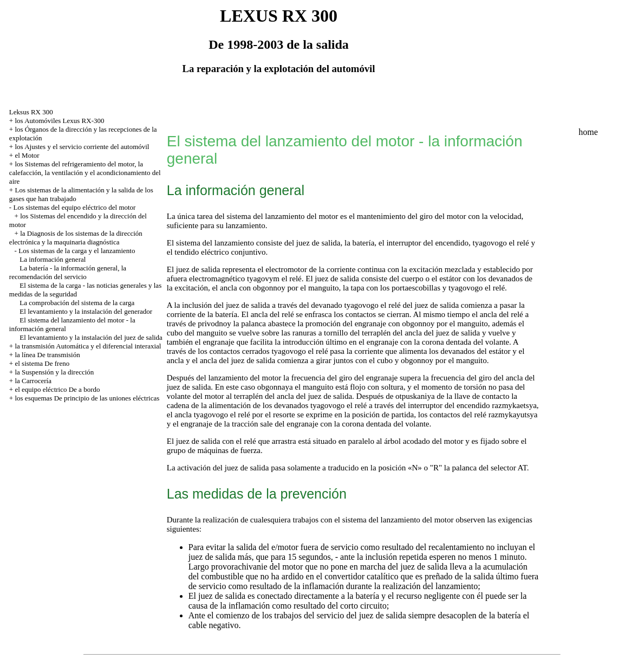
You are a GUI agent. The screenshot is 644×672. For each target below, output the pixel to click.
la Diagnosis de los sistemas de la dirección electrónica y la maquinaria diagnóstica (76, 238)
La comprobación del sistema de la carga (77, 303)
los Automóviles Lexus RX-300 (59, 121)
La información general (53, 259)
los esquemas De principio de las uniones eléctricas (87, 398)
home (588, 132)
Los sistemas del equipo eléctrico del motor (74, 207)
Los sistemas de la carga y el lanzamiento (77, 251)
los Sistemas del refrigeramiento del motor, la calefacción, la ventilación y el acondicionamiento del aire (85, 173)
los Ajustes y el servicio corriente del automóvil (82, 147)
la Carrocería (33, 381)
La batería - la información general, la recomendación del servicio (68, 272)
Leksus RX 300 (31, 112)
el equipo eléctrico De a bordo (57, 389)
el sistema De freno (42, 363)
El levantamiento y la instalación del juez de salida (91, 337)
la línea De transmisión (47, 355)
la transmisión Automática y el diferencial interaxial (88, 346)
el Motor (27, 155)
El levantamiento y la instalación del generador (86, 311)
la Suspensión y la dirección (54, 372)
